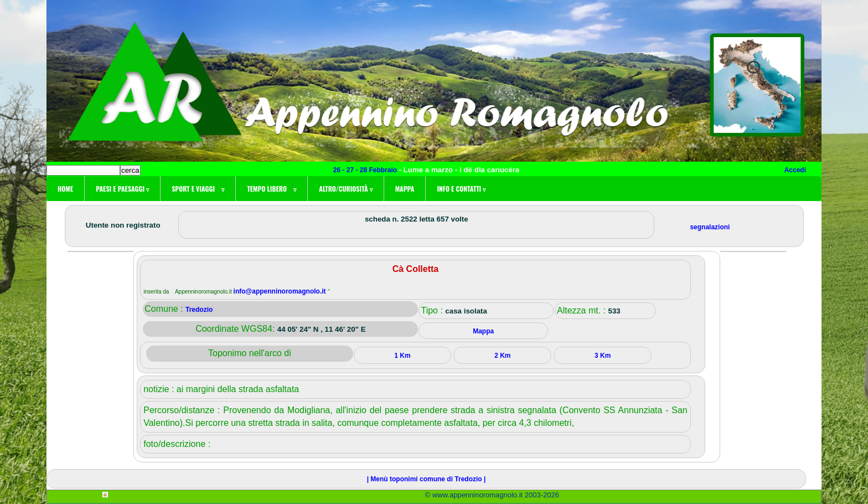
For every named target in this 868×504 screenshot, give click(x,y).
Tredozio (199, 310)
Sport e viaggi (198, 189)
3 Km (603, 356)
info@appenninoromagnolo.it (281, 291)
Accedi (795, 170)
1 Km (402, 356)
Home (65, 189)
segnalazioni (710, 227)
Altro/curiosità (345, 189)
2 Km (502, 356)
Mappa (405, 189)
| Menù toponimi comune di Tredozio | (427, 479)
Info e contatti (461, 189)
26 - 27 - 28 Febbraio (366, 170)
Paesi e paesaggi (122, 189)
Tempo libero (272, 189)
